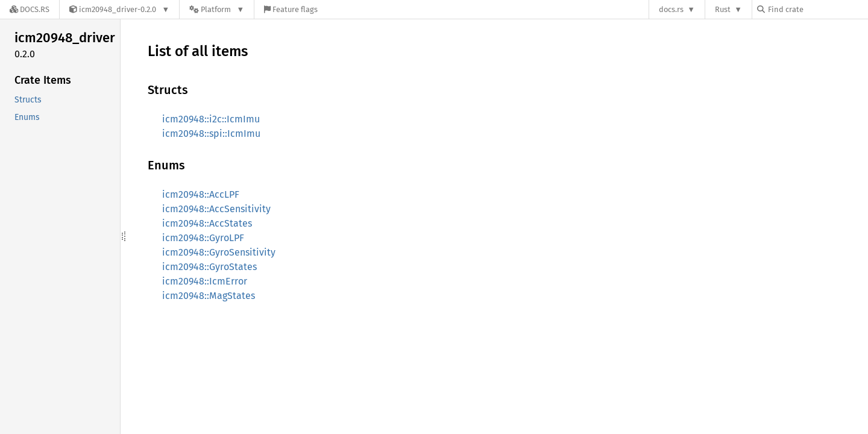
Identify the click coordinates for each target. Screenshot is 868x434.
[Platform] (217, 9)
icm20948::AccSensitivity (216, 209)
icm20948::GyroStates (209, 267)
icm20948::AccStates (207, 223)
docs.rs (671, 9)
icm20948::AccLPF (201, 194)
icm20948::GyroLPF (203, 238)
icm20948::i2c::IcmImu (211, 119)
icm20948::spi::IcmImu (211, 134)
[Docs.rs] (30, 9)
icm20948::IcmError (205, 281)
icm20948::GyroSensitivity (219, 252)
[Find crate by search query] (817, 9)
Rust (723, 9)
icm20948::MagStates (209, 296)
